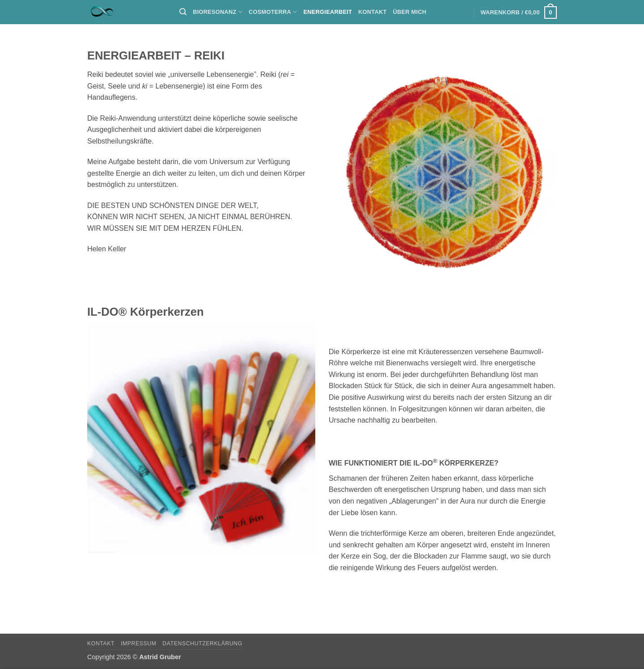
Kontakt (372, 12)
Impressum (139, 644)
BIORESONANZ (218, 12)
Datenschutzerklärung (202, 644)
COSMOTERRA (273, 12)
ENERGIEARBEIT (328, 12)
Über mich (410, 12)
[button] (183, 12)
